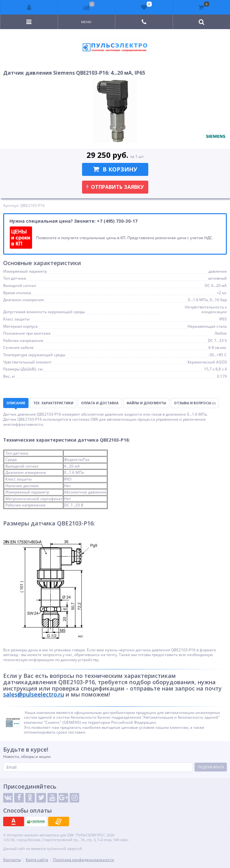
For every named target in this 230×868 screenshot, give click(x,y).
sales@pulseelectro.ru (34, 694)
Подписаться (211, 767)
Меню (86, 22)
